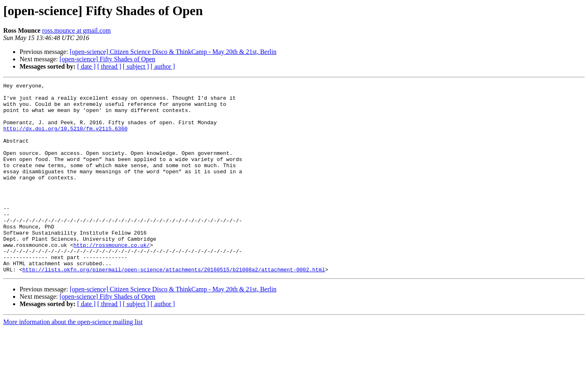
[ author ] (163, 66)
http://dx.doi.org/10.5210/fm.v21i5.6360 (65, 138)
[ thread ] (109, 66)
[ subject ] (136, 66)
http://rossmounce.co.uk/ (112, 278)
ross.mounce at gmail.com (76, 30)
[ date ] (86, 66)
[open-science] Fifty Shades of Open (108, 59)
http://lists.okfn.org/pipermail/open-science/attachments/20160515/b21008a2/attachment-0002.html (174, 307)
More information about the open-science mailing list (73, 360)
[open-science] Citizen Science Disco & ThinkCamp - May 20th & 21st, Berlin (173, 52)
